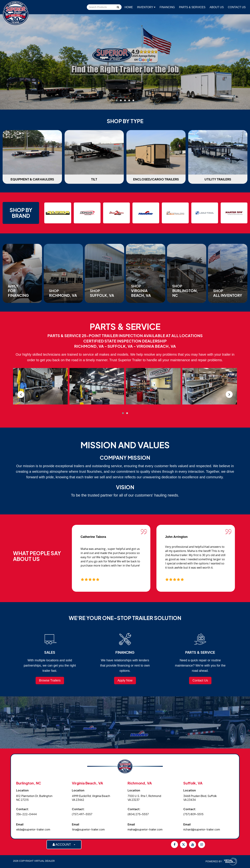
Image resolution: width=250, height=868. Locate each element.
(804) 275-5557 (138, 814)
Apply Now (125, 680)
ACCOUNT (64, 845)
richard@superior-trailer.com (202, 829)
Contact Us (237, 7)
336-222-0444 (26, 814)
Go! (118, 7)
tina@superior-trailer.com (88, 829)
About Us (217, 7)
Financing (167, 7)
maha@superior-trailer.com (145, 829)
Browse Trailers (50, 680)
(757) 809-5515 (193, 814)
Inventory (146, 7)
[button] (117, 100)
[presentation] (21, 394)
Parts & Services (192, 7)
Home (129, 7)
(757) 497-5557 (82, 814)
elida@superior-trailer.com (33, 829)
